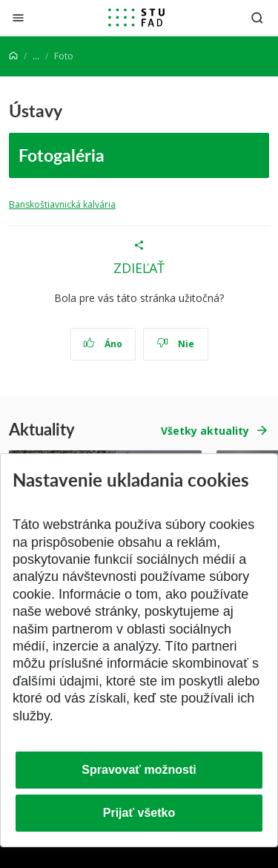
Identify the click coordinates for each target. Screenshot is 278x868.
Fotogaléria (62, 155)
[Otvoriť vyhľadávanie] (257, 17)
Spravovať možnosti (139, 770)
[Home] (13, 56)
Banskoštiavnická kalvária (62, 204)
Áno (103, 344)
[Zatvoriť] (18, 17)
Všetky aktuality (205, 431)
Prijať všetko (139, 813)
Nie (175, 344)
